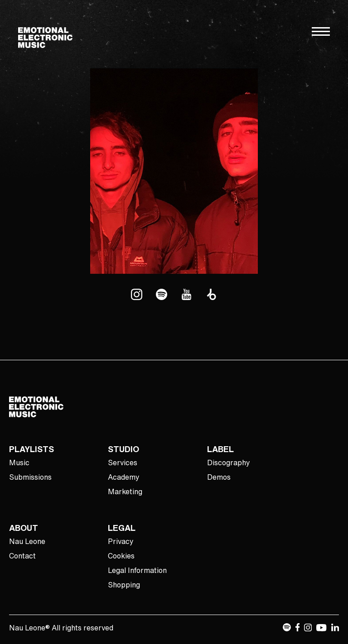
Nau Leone (27, 541)
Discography (229, 463)
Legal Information (137, 570)
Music (19, 463)
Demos (219, 477)
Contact (22, 556)
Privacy (121, 541)
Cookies (121, 556)
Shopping (124, 585)
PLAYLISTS (31, 449)
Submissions (30, 477)
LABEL (220, 449)
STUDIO (123, 449)
